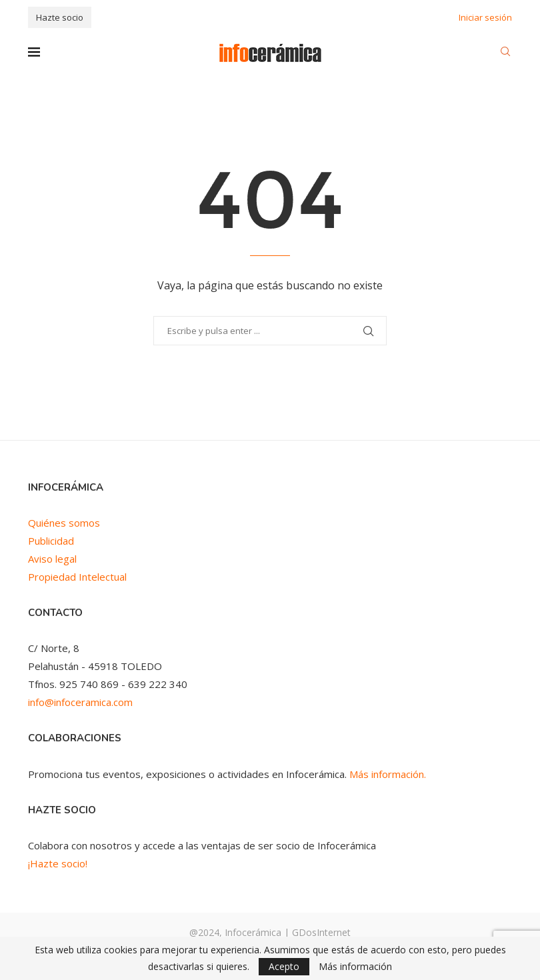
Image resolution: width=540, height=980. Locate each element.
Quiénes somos (64, 523)
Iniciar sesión (485, 17)
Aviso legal (52, 559)
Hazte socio (60, 17)
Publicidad (51, 541)
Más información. (388, 774)
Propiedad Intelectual (77, 577)
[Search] (505, 53)
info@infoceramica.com (80, 702)
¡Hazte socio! (58, 863)
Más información (355, 967)
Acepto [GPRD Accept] (284, 966)
